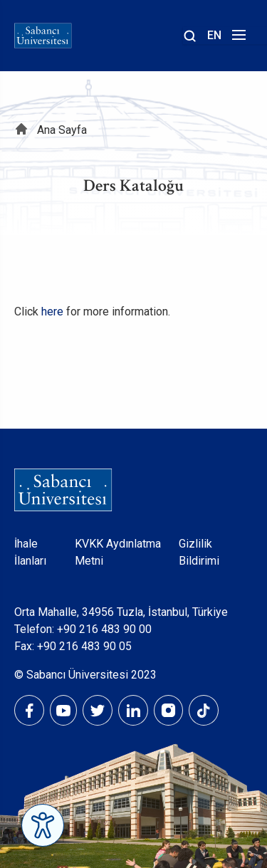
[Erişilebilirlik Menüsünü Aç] (43, 825)
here (52, 312)
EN (214, 35)
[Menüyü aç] (237, 39)
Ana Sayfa (62, 130)
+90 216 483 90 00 (104, 629)
